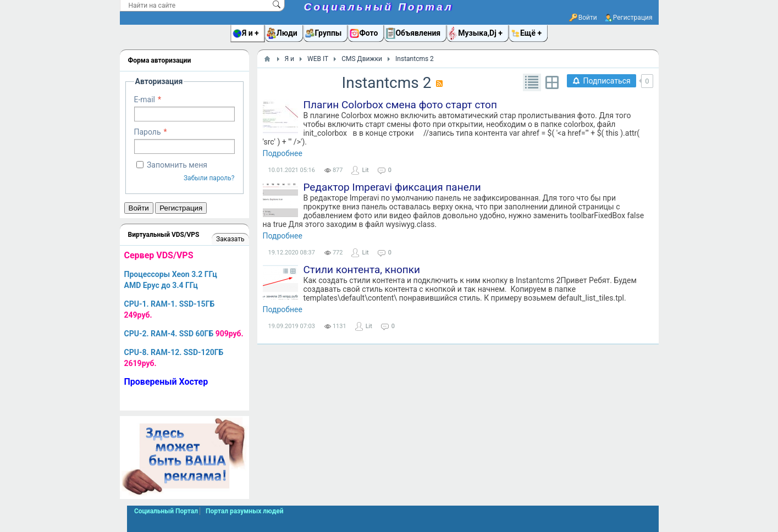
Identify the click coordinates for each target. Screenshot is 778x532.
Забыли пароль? (209, 178)
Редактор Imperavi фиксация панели (392, 187)
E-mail (145, 99)
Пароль (148, 132)
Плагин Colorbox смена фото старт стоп (400, 105)
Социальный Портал (379, 7)
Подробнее (283, 153)
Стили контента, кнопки (362, 270)
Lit (365, 170)
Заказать (230, 239)
